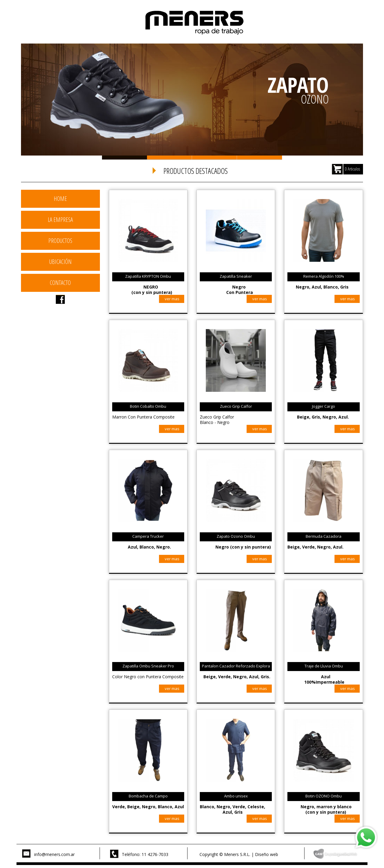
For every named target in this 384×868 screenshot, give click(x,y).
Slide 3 (214, 157)
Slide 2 (169, 157)
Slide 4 (259, 157)
